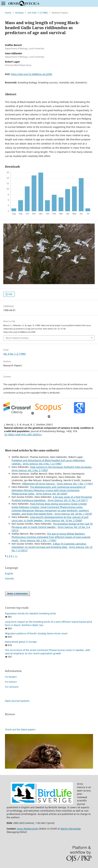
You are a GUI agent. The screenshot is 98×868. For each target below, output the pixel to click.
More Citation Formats (17, 338)
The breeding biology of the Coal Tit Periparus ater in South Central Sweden (52, 525)
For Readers (11, 677)
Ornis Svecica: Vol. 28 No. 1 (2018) (73, 514)
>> (16, 556)
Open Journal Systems (17, 701)
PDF (10, 294)
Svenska (9, 578)
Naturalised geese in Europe (21, 642)
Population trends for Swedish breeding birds (30, 613)
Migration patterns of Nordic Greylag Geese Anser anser (36, 633)
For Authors (11, 682)
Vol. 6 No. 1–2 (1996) (38, 13)
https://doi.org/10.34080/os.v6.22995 (32, 74)
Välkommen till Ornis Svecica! (39, 484)
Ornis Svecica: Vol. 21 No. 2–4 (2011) (68, 500)
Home (8, 13)
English (9, 573)
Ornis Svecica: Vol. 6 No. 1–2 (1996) (42, 464)
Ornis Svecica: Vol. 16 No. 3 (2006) (63, 520)
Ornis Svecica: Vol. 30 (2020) (52, 494)
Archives (19, 13)
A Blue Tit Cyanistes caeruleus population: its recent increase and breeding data (49, 545)
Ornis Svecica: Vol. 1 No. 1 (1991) (75, 484)
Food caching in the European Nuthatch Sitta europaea (61, 467)
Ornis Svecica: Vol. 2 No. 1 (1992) (38, 540)
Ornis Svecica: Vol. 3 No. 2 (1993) (30, 470)
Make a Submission (18, 594)
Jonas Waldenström (28, 829)
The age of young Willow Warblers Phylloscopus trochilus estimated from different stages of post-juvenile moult (51, 537)
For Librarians (12, 687)
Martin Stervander (71, 829)
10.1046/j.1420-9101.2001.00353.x (23, 434)
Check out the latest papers (20, 729)
